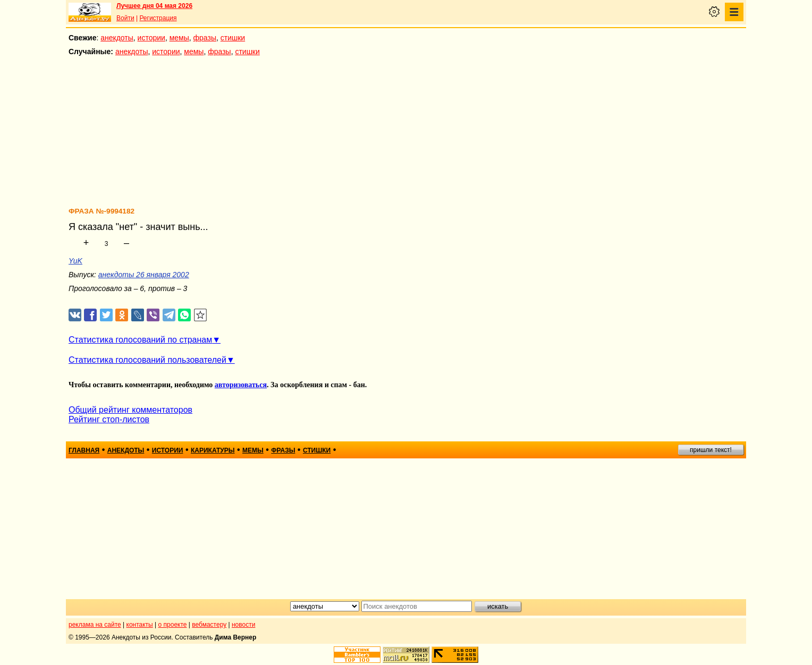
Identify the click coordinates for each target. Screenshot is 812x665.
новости (243, 625)
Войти (125, 18)
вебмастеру (209, 625)
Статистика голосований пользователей (147, 360)
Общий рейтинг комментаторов (130, 410)
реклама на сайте (95, 625)
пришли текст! (711, 450)
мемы (179, 38)
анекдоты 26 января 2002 (144, 275)
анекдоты (117, 38)
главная (84, 450)
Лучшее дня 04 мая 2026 (154, 6)
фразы (205, 38)
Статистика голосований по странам (140, 340)
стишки (233, 38)
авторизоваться (241, 385)
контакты (140, 625)
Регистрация (158, 18)
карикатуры (213, 450)
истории (151, 38)
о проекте (173, 625)
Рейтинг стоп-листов (109, 419)
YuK (75, 261)
